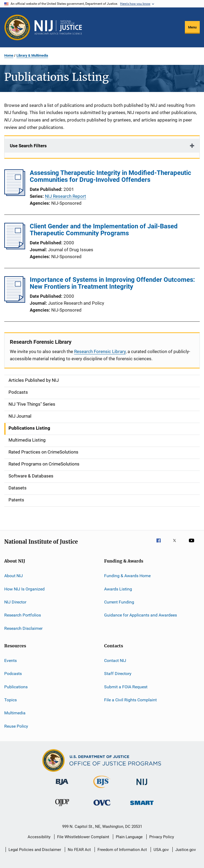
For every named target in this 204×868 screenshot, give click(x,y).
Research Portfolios (23, 615)
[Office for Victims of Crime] (102, 806)
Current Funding (119, 602)
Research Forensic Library (100, 351)
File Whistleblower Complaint (83, 837)
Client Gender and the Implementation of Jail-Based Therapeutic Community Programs (104, 230)
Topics (10, 700)
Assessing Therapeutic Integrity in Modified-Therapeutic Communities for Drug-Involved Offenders (110, 176)
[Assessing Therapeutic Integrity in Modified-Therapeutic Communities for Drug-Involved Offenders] (15, 194)
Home (9, 55)
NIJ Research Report (65, 196)
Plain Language (129, 837)
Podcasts (13, 674)
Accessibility (39, 837)
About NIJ (14, 576)
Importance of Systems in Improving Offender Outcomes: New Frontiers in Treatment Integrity (112, 283)
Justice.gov (186, 850)
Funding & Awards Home (127, 576)
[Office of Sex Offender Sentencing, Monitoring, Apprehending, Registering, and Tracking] (142, 806)
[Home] (58, 27)
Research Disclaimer (23, 628)
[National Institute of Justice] (142, 786)
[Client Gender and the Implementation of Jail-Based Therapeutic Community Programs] (15, 248)
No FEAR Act (79, 850)
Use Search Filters (28, 146)
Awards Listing (118, 589)
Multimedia (15, 713)
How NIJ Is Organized (24, 589)
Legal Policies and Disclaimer (35, 850)
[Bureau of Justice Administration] (62, 786)
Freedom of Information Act (122, 850)
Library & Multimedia (32, 55)
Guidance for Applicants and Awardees (141, 615)
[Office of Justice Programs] (17, 27)
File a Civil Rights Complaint (130, 700)
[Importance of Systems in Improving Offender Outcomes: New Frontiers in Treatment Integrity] (15, 301)
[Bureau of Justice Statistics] (102, 789)
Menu (192, 27)
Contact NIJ (115, 661)
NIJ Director (15, 602)
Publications (16, 687)
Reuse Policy (16, 726)
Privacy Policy (162, 837)
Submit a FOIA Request (126, 687)
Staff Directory (118, 674)
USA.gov (161, 850)
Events (10, 661)
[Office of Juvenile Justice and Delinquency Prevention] (62, 807)
